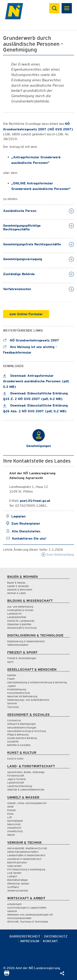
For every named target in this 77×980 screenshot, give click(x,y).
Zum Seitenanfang (58, 554)
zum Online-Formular (26, 314)
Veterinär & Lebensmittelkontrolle (26, 790)
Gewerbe (12, 911)
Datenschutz (56, 936)
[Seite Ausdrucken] (7, 974)
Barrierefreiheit (25, 936)
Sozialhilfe (13, 742)
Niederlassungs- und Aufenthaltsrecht (28, 700)
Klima (10, 814)
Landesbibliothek (17, 617)
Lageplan (18, 516)
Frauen (11, 679)
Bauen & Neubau (16, 583)
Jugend (11, 686)
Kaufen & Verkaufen (18, 586)
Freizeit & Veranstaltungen (22, 658)
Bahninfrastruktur (17, 862)
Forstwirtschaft (16, 776)
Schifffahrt (13, 887)
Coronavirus (14, 720)
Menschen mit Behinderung (22, 696)
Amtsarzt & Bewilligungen (21, 724)
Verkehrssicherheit (18, 891)
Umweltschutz (15, 831)
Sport (10, 662)
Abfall (10, 807)
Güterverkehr (14, 866)
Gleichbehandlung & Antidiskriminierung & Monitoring (37, 682)
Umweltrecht (14, 828)
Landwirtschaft (16, 783)
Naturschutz (14, 824)
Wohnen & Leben (17, 593)
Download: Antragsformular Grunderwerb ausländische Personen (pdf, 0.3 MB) (36, 381)
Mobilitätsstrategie (17, 880)
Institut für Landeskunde (21, 621)
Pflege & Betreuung (18, 735)
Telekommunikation (18, 645)
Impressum (30, 941)
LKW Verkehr (14, 873)
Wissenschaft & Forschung (22, 628)
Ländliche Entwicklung (20, 786)
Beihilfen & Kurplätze (19, 745)
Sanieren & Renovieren (20, 590)
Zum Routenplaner (26, 523)
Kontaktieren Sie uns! (29, 538)
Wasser (11, 835)
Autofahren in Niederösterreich (24, 859)
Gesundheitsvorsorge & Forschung (26, 731)
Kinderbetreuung (17, 689)
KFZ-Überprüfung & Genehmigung (26, 869)
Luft (9, 817)
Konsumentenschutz (19, 693)
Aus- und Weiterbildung (20, 607)
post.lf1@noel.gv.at (35, 501)
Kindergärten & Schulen (20, 610)
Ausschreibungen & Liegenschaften (27, 908)
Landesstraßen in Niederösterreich (26, 855)
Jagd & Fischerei (16, 779)
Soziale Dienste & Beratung (22, 738)
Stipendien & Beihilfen (19, 624)
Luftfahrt (12, 876)
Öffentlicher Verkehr (18, 884)
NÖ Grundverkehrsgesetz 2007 (31, 340)
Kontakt (50, 941)
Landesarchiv (15, 614)
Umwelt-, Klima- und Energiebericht (27, 803)
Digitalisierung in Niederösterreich (26, 641)
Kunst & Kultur (15, 759)
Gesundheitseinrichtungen (22, 728)
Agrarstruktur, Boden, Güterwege (26, 772)
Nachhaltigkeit (15, 821)
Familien (12, 675)
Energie (11, 810)
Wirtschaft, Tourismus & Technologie (28, 922)
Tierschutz (13, 707)
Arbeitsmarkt (14, 904)
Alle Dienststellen (26, 531)
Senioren (12, 703)
